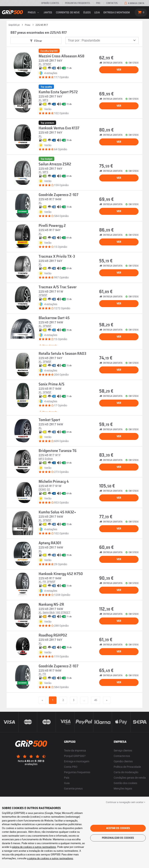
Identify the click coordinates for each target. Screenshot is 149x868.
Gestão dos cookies (125, 783)
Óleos (87, 13)
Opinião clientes (50, 3)
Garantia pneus (73, 788)
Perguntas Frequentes (78, 3)
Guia (67, 783)
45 (96, 700)
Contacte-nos (122, 756)
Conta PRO (71, 767)
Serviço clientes (123, 750)
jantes (48, 13)
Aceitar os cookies (118, 828)
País (67, 778)
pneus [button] (34, 13)
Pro (98, 3)
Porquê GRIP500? (75, 756)
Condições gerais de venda (130, 778)
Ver (119, 70)
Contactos (112, 3)
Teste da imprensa (75, 750)
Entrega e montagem (117, 13)
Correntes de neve (68, 13)
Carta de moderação (126, 772)
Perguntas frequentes (77, 772)
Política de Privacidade (127, 767)
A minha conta (134, 3)
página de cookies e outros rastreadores (34, 847)
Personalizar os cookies (118, 838)
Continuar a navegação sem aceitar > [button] (126, 802)
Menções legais (123, 788)
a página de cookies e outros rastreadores (50, 858)
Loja (97, 13)
